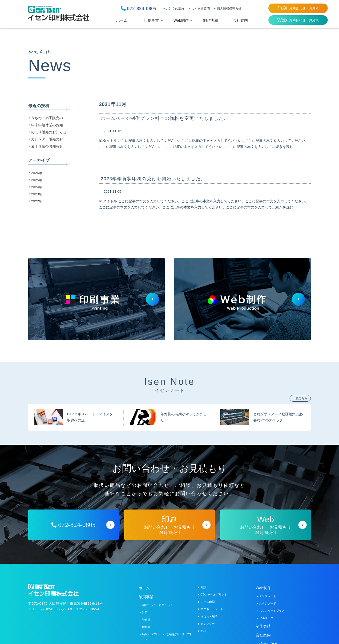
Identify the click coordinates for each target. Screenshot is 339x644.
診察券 (146, 617)
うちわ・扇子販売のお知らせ (49, 119)
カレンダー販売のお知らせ (49, 140)
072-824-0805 (139, 8)
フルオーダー (268, 615)
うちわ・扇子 (209, 614)
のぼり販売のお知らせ (49, 132)
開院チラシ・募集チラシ (157, 602)
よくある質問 (201, 9)
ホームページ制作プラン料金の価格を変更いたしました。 (170, 119)
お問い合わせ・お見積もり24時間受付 (169, 522)
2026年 (37, 173)
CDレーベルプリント (214, 592)
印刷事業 (151, 20)
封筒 (145, 610)
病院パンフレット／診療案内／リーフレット (167, 634)
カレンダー (208, 621)
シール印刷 (208, 599)
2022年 (37, 201)
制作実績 (211, 20)
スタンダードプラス (272, 608)
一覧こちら (300, 395)
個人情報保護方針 (229, 9)
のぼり (205, 628)
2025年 (37, 180)
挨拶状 (146, 624)
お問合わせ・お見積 (298, 8)
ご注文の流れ (175, 9)
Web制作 (181, 20)
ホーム (122, 20)
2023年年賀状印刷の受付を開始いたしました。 (158, 180)
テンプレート (268, 593)
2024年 (37, 187)
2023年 (37, 194)
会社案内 (240, 20)
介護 (203, 584)
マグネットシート (212, 606)
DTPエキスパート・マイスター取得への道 (92, 414)
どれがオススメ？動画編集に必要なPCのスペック (278, 414)
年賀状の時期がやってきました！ (184, 414)
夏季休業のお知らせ (47, 146)
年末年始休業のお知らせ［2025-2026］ (49, 126)
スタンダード (268, 601)
